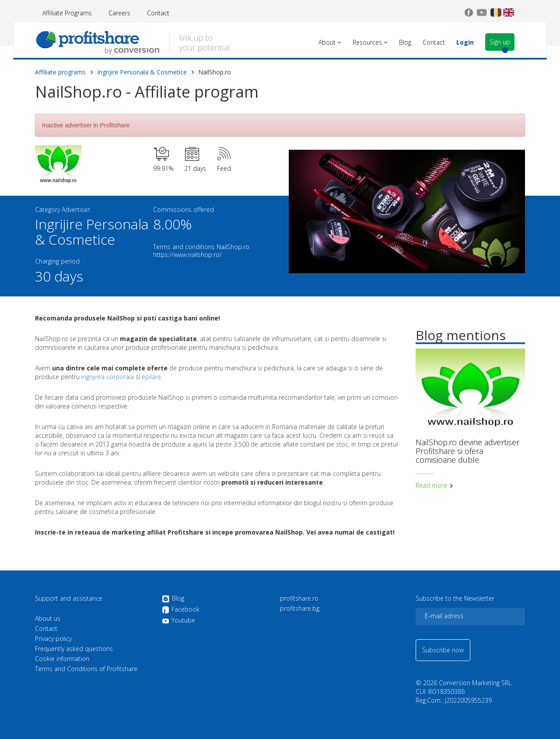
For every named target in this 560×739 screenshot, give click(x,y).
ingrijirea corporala (108, 377)
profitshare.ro (299, 598)
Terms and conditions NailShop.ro (201, 247)
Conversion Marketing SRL (475, 683)
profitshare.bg (300, 609)
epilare (151, 377)
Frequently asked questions (74, 649)
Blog (173, 599)
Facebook (181, 610)
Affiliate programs (60, 72)
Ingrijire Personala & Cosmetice (142, 72)
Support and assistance (69, 598)
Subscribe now (443, 650)
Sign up (500, 42)
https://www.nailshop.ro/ (187, 255)
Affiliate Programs (67, 13)
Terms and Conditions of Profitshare (86, 669)
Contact (158, 13)
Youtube (178, 620)
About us (48, 619)
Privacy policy (53, 639)
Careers (119, 13)
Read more (434, 485)
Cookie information (62, 659)
